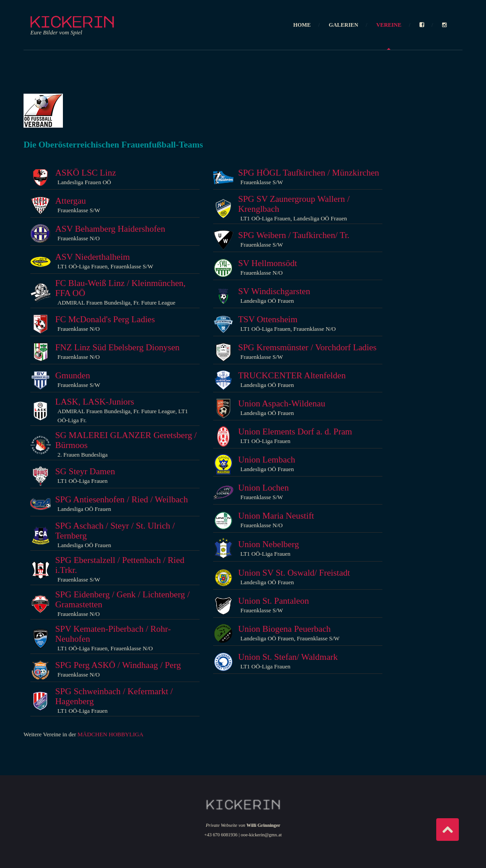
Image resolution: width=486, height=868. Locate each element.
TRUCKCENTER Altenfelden (292, 375)
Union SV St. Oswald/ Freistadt (294, 573)
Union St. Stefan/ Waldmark (288, 657)
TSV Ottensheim (268, 319)
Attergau (71, 201)
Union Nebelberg (268, 544)
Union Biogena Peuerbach (284, 629)
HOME (302, 25)
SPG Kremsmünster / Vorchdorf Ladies (307, 347)
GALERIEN (344, 25)
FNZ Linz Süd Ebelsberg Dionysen (117, 347)
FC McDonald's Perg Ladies (105, 319)
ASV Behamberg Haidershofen (110, 229)
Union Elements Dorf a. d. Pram (295, 432)
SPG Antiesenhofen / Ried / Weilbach (121, 499)
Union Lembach (267, 460)
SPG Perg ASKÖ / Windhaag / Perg (118, 665)
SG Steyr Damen (85, 471)
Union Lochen (263, 488)
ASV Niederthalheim (93, 257)
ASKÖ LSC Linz (86, 173)
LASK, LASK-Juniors (95, 402)
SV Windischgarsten (274, 291)
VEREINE (389, 25)
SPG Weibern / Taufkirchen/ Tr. (294, 235)
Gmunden (73, 375)
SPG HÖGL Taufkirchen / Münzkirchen (309, 173)
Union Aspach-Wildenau (282, 403)
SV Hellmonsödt (267, 263)
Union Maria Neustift (276, 516)
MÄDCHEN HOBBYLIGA (110, 734)
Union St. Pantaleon (274, 601)
